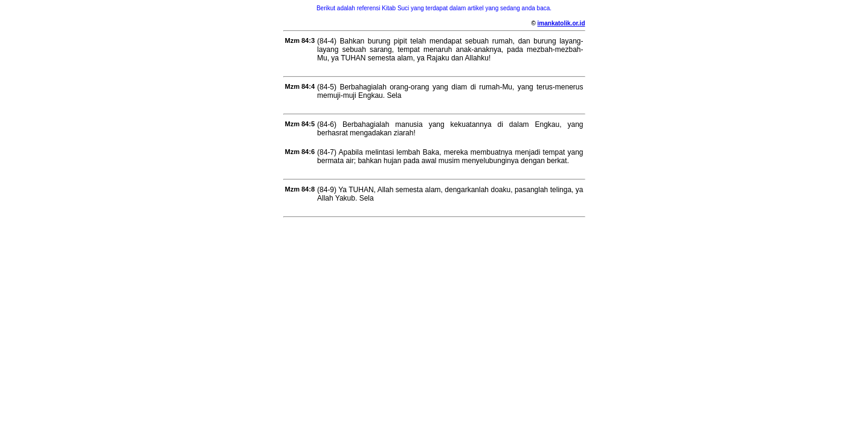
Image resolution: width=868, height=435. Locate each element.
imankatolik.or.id (561, 23)
